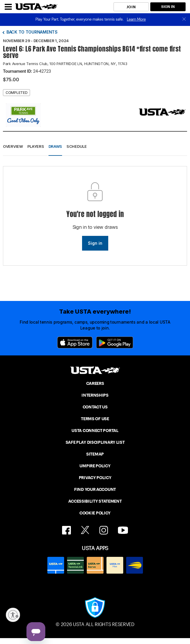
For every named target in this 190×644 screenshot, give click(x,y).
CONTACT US (95, 407)
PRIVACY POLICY (95, 478)
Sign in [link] (95, 243)
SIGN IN (168, 7)
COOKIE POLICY (95, 513)
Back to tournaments (32, 32)
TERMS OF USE (95, 419)
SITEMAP (95, 454)
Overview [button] (13, 146)
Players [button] (36, 146)
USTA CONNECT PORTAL (95, 431)
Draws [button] (55, 146)
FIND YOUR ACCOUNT (95, 489)
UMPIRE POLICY (95, 466)
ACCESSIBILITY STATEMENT (95, 501)
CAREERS (95, 383)
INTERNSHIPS (95, 395)
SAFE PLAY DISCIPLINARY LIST (95, 442)
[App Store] (75, 342)
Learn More (136, 19)
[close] (184, 20)
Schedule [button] (77, 146)
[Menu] (8, 7)
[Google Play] (115, 342)
